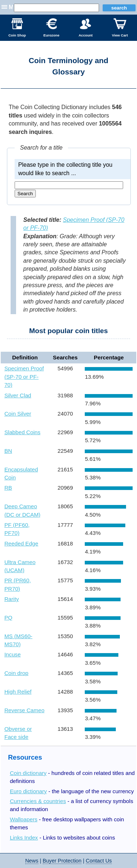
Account (85, 28)
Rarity (12, 599)
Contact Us (99, 861)
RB (8, 488)
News (32, 861)
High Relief (18, 692)
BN (8, 451)
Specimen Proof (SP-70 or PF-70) (24, 377)
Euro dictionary (28, 791)
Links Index (24, 838)
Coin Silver (18, 414)
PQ (8, 618)
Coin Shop (17, 28)
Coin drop (16, 673)
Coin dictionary (28, 773)
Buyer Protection (62, 861)
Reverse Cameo (24, 710)
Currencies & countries (38, 801)
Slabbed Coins (22, 432)
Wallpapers (24, 819)
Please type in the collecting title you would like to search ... (65, 169)
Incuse (13, 654)
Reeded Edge (21, 543)
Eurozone (52, 28)
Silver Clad (18, 395)
